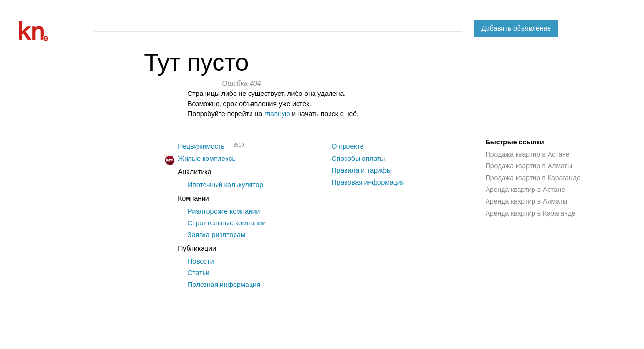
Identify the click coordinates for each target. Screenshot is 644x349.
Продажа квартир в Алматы (529, 166)
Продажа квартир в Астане (528, 154)
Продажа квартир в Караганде (533, 178)
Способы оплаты (358, 159)
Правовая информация (368, 182)
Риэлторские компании (224, 211)
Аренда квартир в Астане (525, 190)
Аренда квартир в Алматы (526, 201)
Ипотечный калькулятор (225, 185)
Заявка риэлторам (216, 235)
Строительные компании (227, 223)
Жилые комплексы (207, 159)
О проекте (347, 146)
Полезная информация (224, 285)
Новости (201, 261)
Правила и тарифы (361, 170)
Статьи (198, 273)
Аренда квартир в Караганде (531, 213)
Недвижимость (201, 146)
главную (277, 114)
